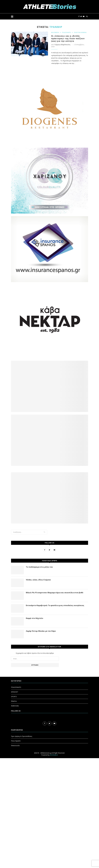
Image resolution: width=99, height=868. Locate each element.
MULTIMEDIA (55, 33)
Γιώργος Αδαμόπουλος (62, 45)
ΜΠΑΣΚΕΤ (15, 692)
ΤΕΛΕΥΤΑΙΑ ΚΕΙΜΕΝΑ (80, 33)
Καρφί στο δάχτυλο (34, 618)
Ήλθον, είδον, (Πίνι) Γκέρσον (38, 580)
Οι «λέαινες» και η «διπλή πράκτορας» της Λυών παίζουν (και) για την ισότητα (68, 38)
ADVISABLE (54, 755)
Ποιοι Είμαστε (16, 741)
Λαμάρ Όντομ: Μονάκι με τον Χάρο (41, 631)
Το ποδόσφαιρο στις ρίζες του (39, 567)
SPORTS (14, 697)
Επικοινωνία (15, 745)
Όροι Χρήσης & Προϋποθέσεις (22, 736)
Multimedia (15, 706)
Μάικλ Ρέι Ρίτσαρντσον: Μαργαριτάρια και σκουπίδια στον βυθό (55, 593)
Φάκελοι (14, 701)
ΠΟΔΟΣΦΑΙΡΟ (66, 33)
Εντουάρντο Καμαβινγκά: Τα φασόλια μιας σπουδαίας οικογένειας (55, 605)
